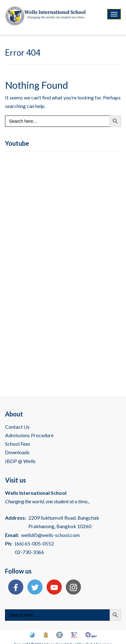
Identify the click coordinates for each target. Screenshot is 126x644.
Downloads (17, 452)
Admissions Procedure (29, 435)
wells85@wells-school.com (50, 535)
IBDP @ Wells (20, 461)
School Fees (18, 444)
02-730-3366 (29, 552)
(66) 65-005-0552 (34, 543)
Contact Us (17, 427)
